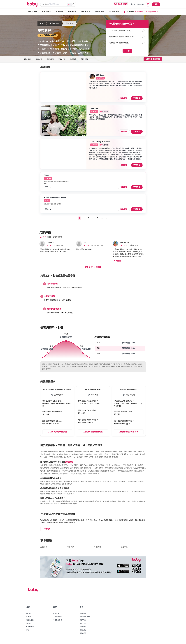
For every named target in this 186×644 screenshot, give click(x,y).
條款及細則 (30, 621)
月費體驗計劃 (58, 621)
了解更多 (47, 530)
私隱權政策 (30, 628)
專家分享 (83, 625)
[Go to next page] (111, 220)
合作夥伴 (83, 628)
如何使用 (56, 615)
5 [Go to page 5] (98, 220)
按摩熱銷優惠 (153, 12)
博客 (28, 631)
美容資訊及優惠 (85, 618)
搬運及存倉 (72, 12)
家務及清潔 (46, 12)
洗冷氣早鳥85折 (141, 12)
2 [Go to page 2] (84, 220)
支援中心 (29, 618)
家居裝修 (59, 12)
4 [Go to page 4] (93, 220)
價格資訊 (83, 615)
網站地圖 (83, 635)
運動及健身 (86, 12)
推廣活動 (83, 631)
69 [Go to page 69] (107, 220)
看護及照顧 (100, 12)
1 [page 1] (79, 220)
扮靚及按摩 (33, 12)
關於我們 (29, 615)
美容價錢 (69, 463)
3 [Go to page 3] (88, 220)
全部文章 (83, 621)
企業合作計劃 (58, 618)
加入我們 (29, 625)
